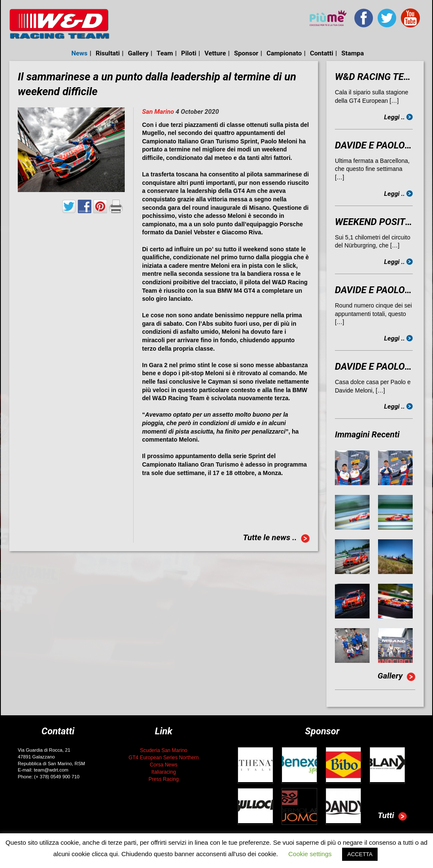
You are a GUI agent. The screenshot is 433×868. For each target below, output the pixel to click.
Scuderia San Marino (164, 750)
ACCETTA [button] (360, 854)
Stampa (352, 53)
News (79, 53)
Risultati (108, 53)
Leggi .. (398, 117)
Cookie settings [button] (310, 854)
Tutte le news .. (276, 538)
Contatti (322, 53)
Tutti (392, 816)
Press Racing (163, 779)
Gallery (138, 53)
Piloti (189, 53)
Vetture (215, 53)
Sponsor (246, 53)
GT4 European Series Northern (164, 758)
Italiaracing (164, 772)
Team (165, 53)
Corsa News (163, 765)
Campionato (284, 53)
